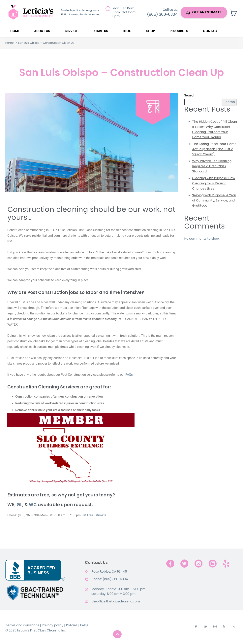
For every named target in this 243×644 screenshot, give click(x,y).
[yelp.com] (226, 564)
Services (72, 31)
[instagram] (198, 564)
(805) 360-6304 (162, 14)
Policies (72, 625)
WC (33, 505)
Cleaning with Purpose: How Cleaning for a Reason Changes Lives (214, 183)
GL (19, 505)
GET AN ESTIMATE (204, 12)
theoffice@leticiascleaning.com (116, 601)
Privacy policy (53, 625)
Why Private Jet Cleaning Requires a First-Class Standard (212, 166)
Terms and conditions (22, 625)
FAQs (129, 375)
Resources (179, 31)
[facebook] (170, 564)
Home (15, 31)
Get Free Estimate (94, 515)
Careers (101, 31)
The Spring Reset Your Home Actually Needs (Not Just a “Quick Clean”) (214, 149)
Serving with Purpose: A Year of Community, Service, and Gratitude (214, 200)
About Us (42, 31)
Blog (127, 31)
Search (190, 95)
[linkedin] (213, 564)
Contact (211, 31)
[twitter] (184, 564)
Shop (151, 31)
